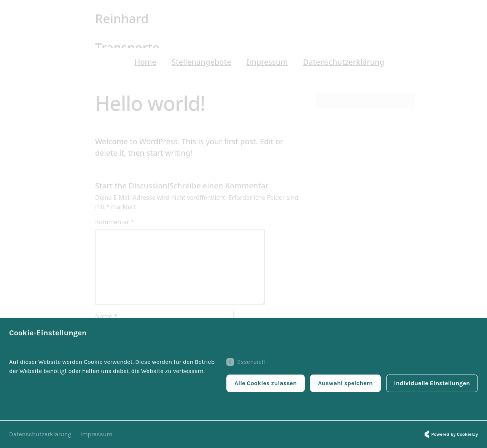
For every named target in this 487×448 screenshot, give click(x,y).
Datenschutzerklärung (40, 434)
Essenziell (246, 362)
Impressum (96, 434)
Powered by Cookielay (450, 434)
